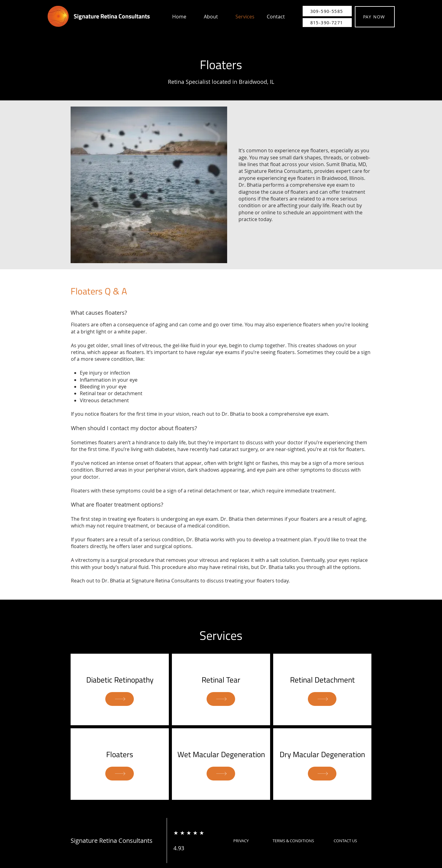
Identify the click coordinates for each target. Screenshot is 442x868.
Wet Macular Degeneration (221, 754)
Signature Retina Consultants (112, 16)
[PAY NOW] (375, 17)
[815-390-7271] (327, 23)
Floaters (120, 754)
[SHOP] (120, 699)
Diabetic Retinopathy (120, 680)
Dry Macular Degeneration (322, 754)
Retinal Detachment (322, 680)
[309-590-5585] (327, 11)
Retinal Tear (221, 680)
